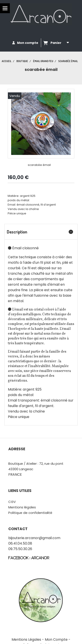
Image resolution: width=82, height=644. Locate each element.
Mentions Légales (26, 640)
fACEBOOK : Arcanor (29, 558)
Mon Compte (56, 640)
